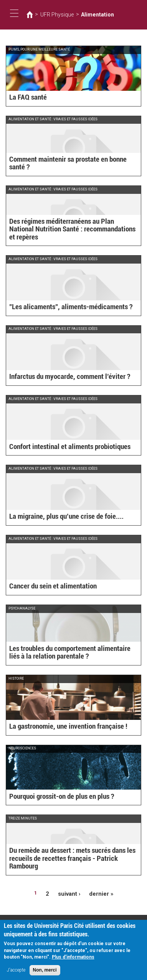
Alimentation (86, 15)
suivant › (71, 893)
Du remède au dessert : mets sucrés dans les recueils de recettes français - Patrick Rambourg (73, 864)
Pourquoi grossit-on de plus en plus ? (51, 797)
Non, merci (45, 972)
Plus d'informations (73, 959)
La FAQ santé (24, 98)
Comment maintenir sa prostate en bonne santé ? (64, 168)
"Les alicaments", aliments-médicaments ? (59, 308)
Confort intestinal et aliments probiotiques (57, 447)
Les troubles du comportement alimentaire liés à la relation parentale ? (67, 654)
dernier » (99, 893)
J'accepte (16, 972)
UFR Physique (53, 15)
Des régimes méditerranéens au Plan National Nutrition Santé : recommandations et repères (72, 235)
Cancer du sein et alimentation (44, 587)
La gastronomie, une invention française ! (56, 727)
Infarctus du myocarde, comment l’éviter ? (57, 377)
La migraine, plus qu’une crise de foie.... (54, 517)
